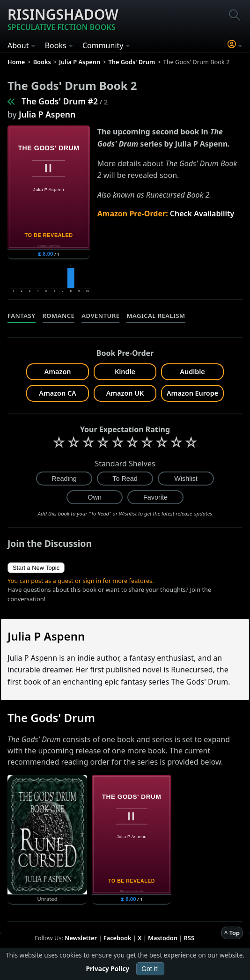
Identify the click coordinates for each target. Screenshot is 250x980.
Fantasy (22, 316)
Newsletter (81, 938)
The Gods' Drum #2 (60, 101)
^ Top (232, 933)
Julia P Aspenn (47, 114)
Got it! (150, 969)
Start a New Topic (36, 568)
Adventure (100, 316)
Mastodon (163, 938)
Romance (59, 316)
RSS (189, 938)
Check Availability (202, 214)
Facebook (118, 938)
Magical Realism (156, 316)
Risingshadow (63, 19)
